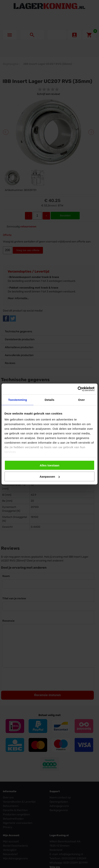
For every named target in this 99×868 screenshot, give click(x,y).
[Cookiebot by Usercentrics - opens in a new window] (78, 389)
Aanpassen (50, 477)
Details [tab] (49, 400)
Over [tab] (82, 400)
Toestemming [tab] (18, 400)
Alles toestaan (49, 465)
